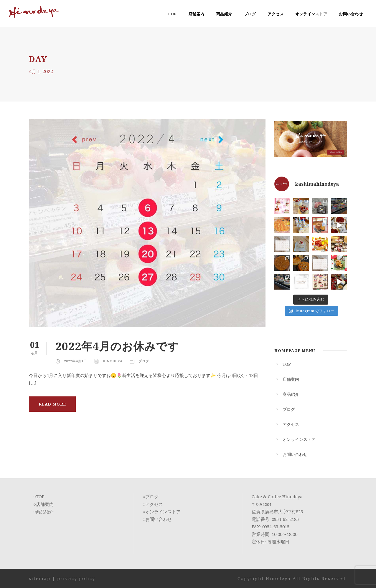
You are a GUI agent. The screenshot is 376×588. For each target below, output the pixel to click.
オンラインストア (311, 14)
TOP (172, 14)
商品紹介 (224, 14)
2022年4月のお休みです (117, 346)
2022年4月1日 (75, 361)
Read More (52, 404)
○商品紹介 (43, 511)
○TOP (39, 496)
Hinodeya (113, 361)
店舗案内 (197, 14)
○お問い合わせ (157, 519)
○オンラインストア (162, 511)
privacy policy (76, 578)
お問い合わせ (351, 14)
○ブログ (151, 496)
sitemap (40, 578)
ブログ (250, 14)
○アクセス (153, 504)
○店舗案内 (43, 504)
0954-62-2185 (285, 519)
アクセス (276, 14)
